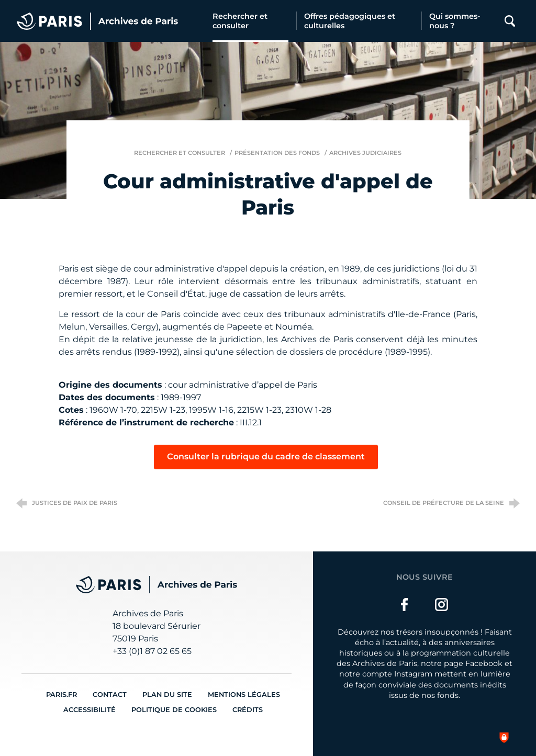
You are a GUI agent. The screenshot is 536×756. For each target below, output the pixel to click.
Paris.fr (62, 695)
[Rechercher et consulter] (250, 21)
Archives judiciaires (365, 153)
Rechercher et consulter (180, 153)
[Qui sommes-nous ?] (460, 21)
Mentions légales (244, 695)
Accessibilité (90, 710)
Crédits (248, 710)
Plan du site (167, 695)
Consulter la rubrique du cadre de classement (266, 456)
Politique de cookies (174, 710)
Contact (110, 695)
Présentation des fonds (277, 153)
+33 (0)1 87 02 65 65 (152, 651)
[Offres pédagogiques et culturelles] (359, 21)
